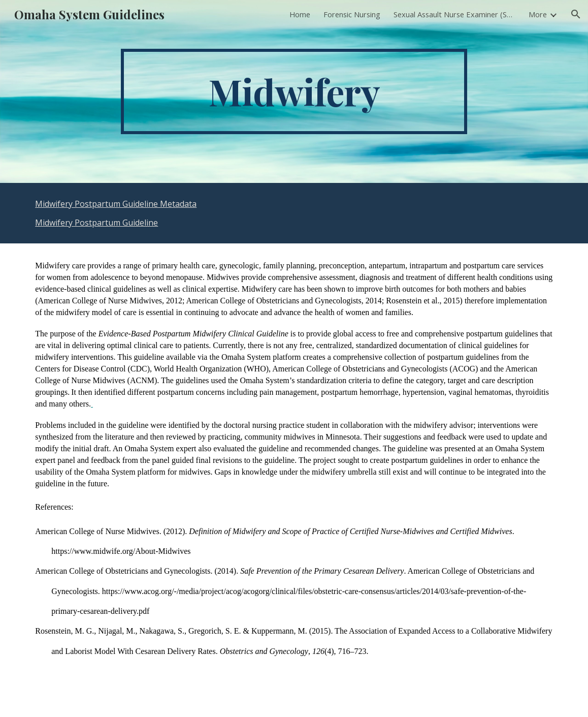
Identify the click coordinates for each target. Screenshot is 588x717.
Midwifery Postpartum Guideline (96, 223)
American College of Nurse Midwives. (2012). (112, 531)
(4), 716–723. (347, 651)
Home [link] (300, 14)
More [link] (538, 14)
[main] (294, 91)
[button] (576, 14)
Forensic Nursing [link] (352, 14)
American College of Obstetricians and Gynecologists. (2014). (138, 571)
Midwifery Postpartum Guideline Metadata (116, 204)
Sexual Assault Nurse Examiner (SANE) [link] (454, 14)
